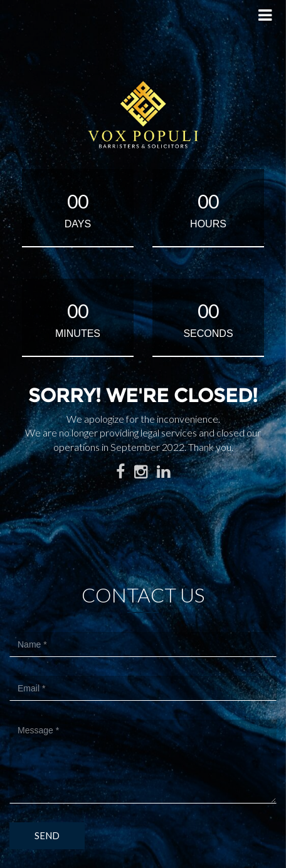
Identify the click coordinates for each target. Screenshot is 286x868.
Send (47, 835)
